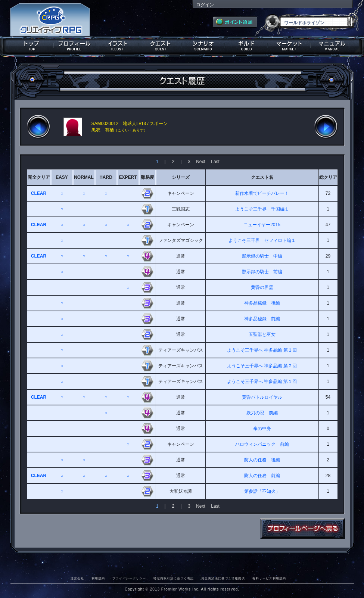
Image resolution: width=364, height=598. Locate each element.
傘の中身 (262, 429)
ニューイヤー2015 (262, 225)
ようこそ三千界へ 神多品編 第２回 (262, 366)
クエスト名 (262, 177)
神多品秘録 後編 (262, 303)
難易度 (147, 177)
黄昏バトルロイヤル (262, 397)
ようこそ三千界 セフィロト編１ (262, 240)
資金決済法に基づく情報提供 (223, 578)
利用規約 (98, 578)
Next (201, 162)
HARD (106, 177)
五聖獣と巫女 (262, 334)
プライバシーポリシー (129, 578)
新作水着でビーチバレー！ (262, 193)
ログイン (205, 5)
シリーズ (181, 177)
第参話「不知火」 (262, 491)
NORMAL (84, 177)
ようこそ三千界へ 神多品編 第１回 (262, 381)
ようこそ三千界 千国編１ (262, 209)
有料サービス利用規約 (269, 578)
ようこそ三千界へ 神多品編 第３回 (262, 350)
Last (215, 162)
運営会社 (77, 578)
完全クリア (39, 177)
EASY (62, 177)
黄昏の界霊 (262, 287)
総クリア (328, 177)
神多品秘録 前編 (262, 319)
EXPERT (128, 177)
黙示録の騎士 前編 (262, 272)
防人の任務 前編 (262, 476)
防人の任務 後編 (262, 460)
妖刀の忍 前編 (262, 413)
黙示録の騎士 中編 (262, 256)
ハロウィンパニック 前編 (262, 444)
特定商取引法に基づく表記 (174, 578)
